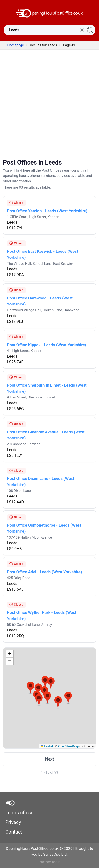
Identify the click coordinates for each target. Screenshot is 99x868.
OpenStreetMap (68, 746)
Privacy (13, 822)
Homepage (15, 45)
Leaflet (47, 746)
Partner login (49, 862)
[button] (31, 688)
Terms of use (19, 813)
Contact (14, 832)
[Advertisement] (49, 105)
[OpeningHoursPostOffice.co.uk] (49, 13)
